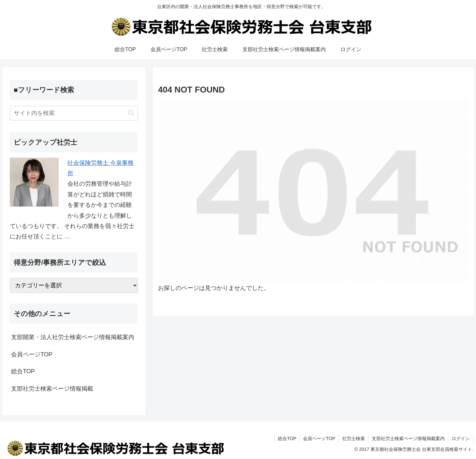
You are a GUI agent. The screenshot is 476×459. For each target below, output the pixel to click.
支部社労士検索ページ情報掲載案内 (408, 438)
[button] (131, 113)
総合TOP (23, 371)
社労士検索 (353, 438)
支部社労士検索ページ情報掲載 (52, 389)
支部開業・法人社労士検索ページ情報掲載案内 (73, 337)
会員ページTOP (32, 354)
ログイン (461, 438)
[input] (74, 113)
